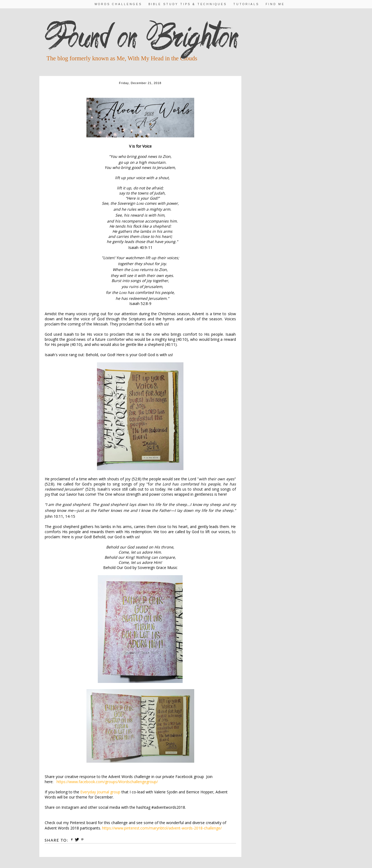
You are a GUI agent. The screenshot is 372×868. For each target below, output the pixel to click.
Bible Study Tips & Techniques (188, 4)
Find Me (275, 4)
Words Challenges (118, 4)
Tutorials (246, 4)
